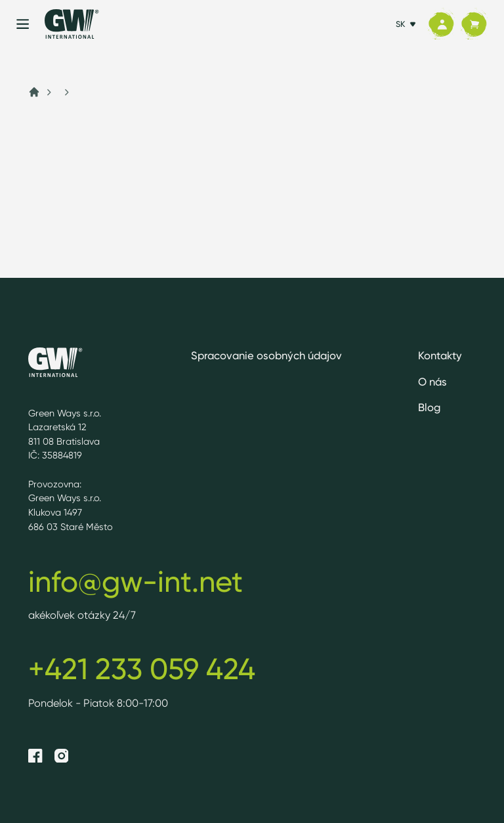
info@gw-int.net (136, 581)
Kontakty (440, 355)
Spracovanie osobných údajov (266, 355)
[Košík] (474, 24)
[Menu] (23, 24)
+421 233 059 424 (142, 669)
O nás (432, 382)
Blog (429, 407)
